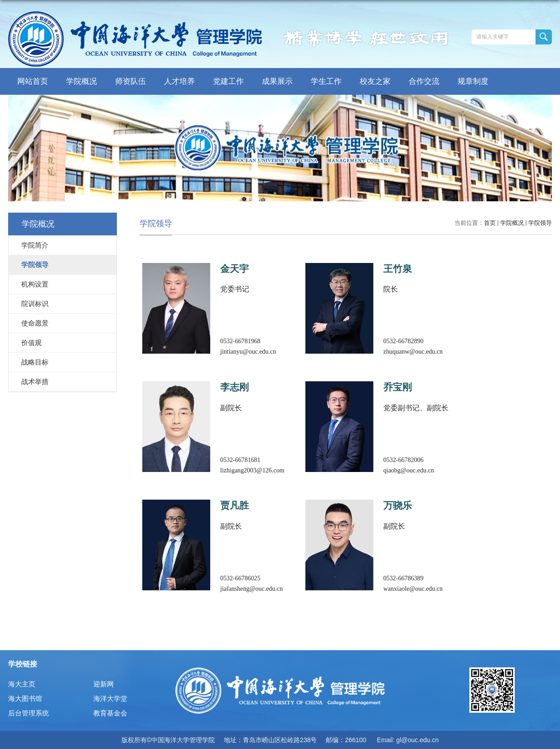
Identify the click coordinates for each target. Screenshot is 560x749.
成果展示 (277, 81)
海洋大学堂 (110, 698)
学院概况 (82, 81)
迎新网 (104, 684)
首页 (490, 223)
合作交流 (424, 81)
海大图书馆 (25, 698)
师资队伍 (130, 81)
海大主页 (22, 684)
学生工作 (326, 81)
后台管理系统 (29, 713)
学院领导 (540, 223)
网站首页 (33, 81)
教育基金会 (110, 713)
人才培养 (179, 81)
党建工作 (228, 81)
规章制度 (473, 81)
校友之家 (375, 81)
